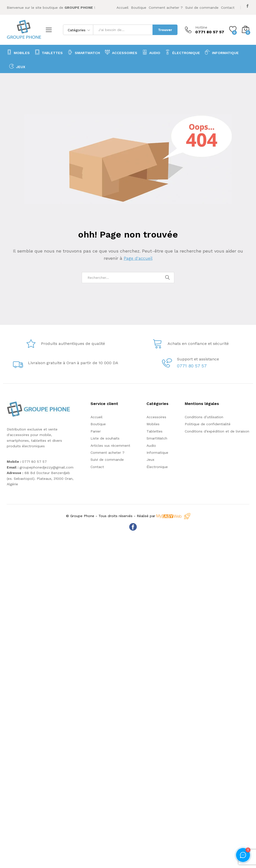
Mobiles (18, 52)
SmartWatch (84, 52)
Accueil (122, 8)
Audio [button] (151, 52)
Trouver (165, 30)
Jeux (17, 66)
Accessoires (156, 417)
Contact (228, 8)
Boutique (139, 8)
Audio (151, 446)
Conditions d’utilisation (204, 417)
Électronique (183, 52)
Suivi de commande (202, 8)
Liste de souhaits (105, 438)
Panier (96, 431)
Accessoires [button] (121, 52)
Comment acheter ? (166, 8)
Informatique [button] (222, 52)
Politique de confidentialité (208, 424)
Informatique (157, 453)
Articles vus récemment (110, 446)
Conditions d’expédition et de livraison (217, 431)
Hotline (201, 27)
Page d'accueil (138, 258)
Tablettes (49, 52)
